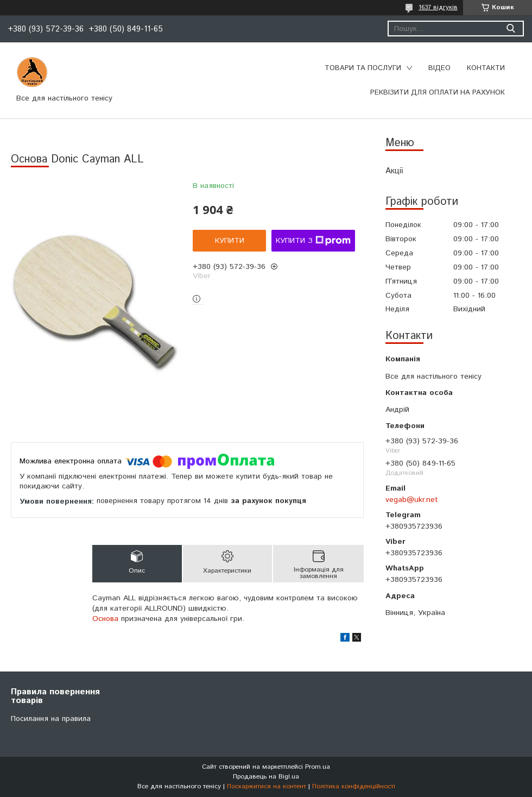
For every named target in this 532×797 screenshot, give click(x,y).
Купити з (313, 241)
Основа (105, 619)
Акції (394, 171)
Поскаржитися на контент (267, 786)
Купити (230, 241)
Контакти (486, 68)
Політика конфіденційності (354, 786)
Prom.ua (318, 767)
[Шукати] (511, 29)
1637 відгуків (438, 7)
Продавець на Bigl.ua (266, 777)
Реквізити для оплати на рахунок (438, 93)
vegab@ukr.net (412, 500)
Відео (439, 68)
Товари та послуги (363, 68)
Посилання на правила (51, 719)
